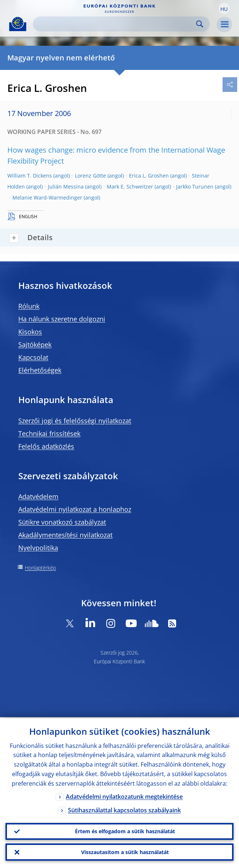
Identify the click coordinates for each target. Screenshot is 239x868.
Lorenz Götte (90, 176)
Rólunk (29, 306)
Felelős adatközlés (46, 446)
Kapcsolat (33, 357)
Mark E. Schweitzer (130, 187)
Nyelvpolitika (38, 548)
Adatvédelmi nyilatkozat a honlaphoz (75, 509)
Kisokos (30, 332)
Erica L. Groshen (149, 176)
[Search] (115, 24)
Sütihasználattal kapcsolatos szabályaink (124, 809)
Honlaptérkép (40, 568)
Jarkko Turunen (195, 187)
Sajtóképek (35, 344)
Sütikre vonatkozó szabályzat (62, 522)
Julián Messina (66, 187)
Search (200, 24)
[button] (224, 8)
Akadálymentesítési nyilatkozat (65, 535)
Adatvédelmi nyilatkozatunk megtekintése (124, 796)
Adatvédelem (38, 496)
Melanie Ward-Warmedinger (47, 198)
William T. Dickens (30, 176)
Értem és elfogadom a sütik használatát (125, 830)
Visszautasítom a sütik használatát (125, 852)
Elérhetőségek (40, 370)
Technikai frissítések (49, 433)
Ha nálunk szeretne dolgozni (62, 319)
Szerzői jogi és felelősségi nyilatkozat (75, 421)
